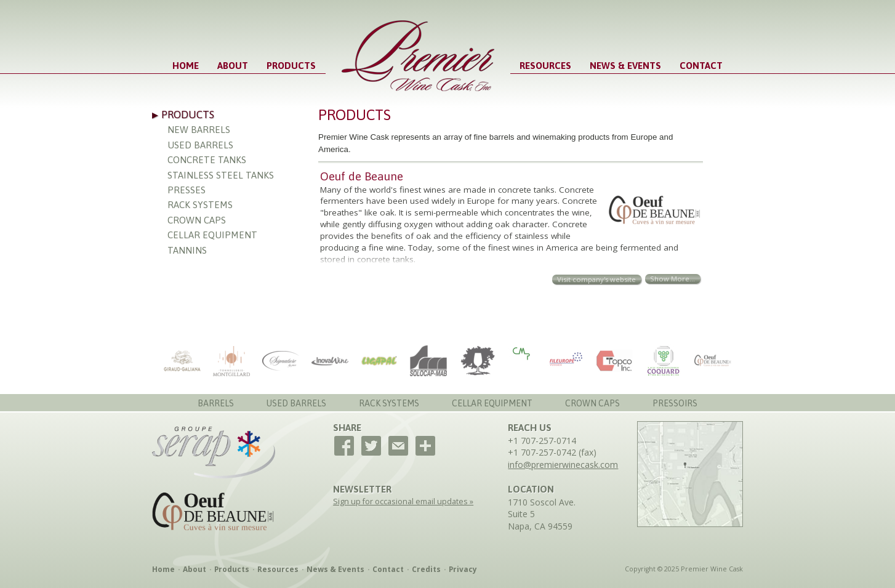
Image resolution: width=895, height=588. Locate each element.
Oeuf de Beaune (362, 176)
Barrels (216, 403)
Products (291, 66)
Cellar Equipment (212, 235)
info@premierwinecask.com (563, 465)
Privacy (463, 569)
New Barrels (199, 130)
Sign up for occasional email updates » (403, 501)
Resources (545, 66)
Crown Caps (197, 220)
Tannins (187, 250)
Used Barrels (200, 145)
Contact (701, 66)
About (233, 66)
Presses (187, 190)
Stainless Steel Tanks (221, 175)
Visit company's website (596, 279)
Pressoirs (675, 403)
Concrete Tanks (207, 160)
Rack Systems (200, 205)
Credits (426, 569)
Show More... (672, 279)
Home (186, 66)
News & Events (625, 66)
